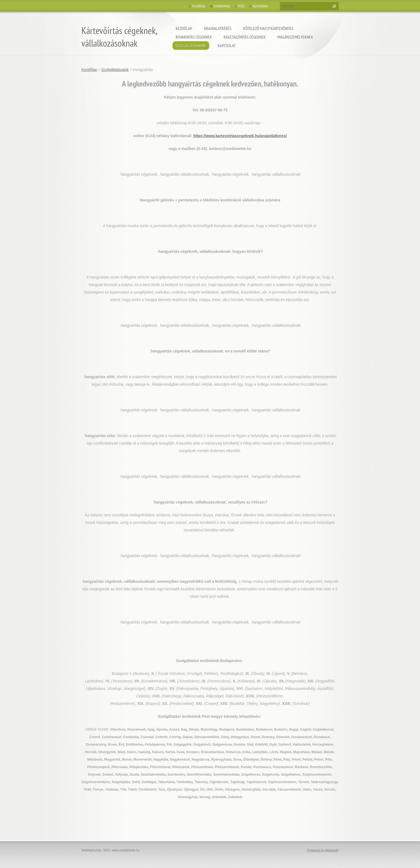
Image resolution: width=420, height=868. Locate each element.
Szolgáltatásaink (191, 46)
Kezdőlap (184, 28)
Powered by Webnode (323, 850)
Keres (333, 6)
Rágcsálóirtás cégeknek (245, 37)
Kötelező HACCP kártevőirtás (268, 28)
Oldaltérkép (222, 6)
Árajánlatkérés (218, 28)
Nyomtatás (260, 6)
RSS (241, 6)
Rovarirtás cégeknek (194, 37)
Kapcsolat (227, 46)
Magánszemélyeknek (295, 37)
